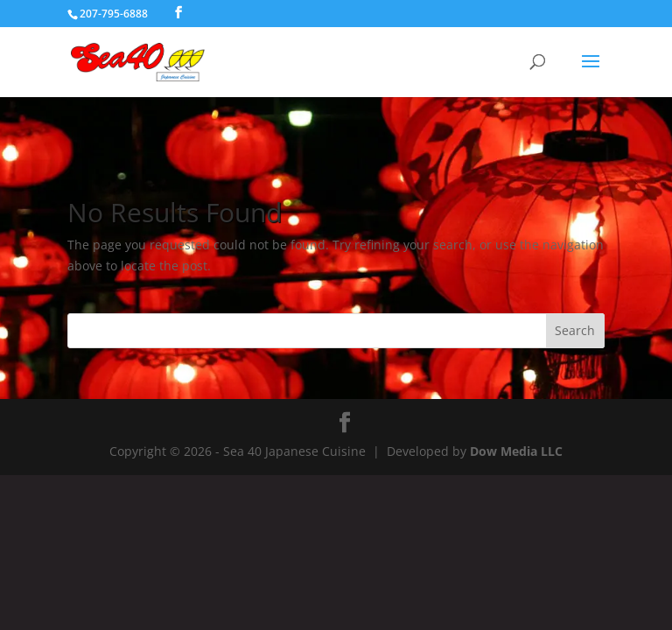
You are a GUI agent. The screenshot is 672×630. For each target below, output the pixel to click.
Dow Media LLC (516, 451)
